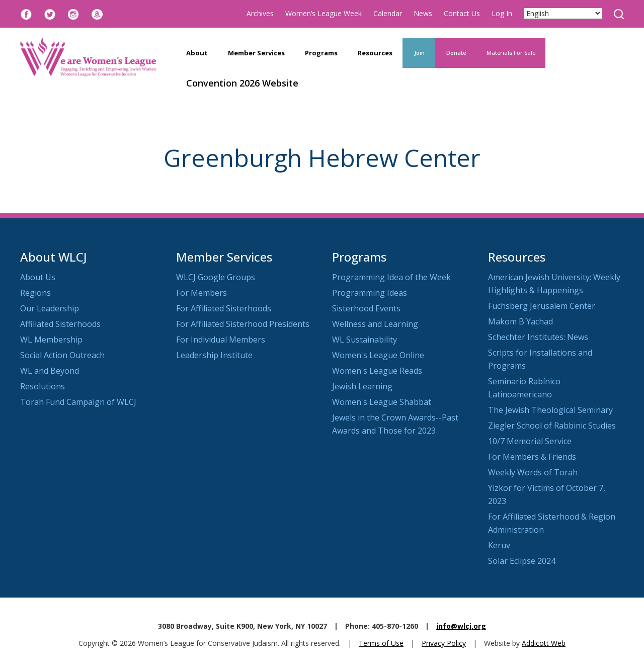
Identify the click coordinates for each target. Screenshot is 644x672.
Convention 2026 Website (242, 83)
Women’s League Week (324, 13)
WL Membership (51, 340)
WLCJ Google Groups (216, 277)
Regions (35, 293)
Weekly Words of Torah (533, 472)
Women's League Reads (377, 371)
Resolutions (43, 386)
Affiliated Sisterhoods (60, 324)
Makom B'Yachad (520, 321)
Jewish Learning (362, 386)
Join (419, 53)
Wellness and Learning (375, 324)
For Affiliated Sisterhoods (224, 308)
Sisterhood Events (366, 308)
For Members (202, 293)
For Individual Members (221, 340)
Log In (502, 13)
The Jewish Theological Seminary (550, 410)
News (423, 13)
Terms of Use (381, 643)
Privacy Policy (444, 643)
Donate (456, 53)
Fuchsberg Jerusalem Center (542, 306)
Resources (375, 53)
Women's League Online (378, 355)
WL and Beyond (50, 371)
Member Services (256, 53)
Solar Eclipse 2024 (522, 561)
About (197, 53)
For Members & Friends (532, 457)
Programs (321, 53)
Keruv (499, 545)
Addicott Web (544, 643)
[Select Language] (563, 13)
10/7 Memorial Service (530, 441)
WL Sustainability (365, 340)
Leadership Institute (214, 355)
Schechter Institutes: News (538, 337)
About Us (38, 277)
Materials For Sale (511, 53)
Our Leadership (50, 308)
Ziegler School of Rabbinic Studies (552, 426)
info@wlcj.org (461, 626)
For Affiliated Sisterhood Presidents (243, 324)
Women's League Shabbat (382, 402)
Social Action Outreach (62, 355)
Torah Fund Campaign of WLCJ (78, 402)
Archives (260, 13)
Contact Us (462, 13)
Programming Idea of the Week (391, 277)
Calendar (388, 13)
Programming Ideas (370, 293)
